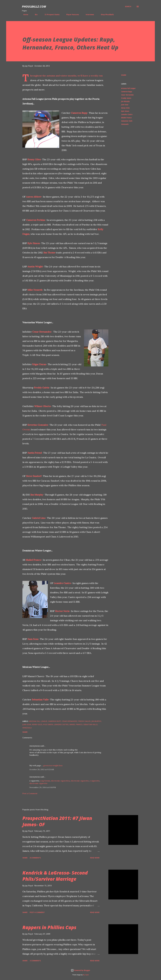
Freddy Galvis (42, 388)
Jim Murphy (37, 495)
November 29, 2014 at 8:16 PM (43, 787)
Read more (95, 858)
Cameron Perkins (36, 220)
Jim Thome (49, 253)
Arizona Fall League (128, 88)
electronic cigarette (80, 781)
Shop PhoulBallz (106, 14)
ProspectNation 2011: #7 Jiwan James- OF (57, 821)
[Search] (128, 7)
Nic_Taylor (86, 975)
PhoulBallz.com (34, 6)
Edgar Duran (39, 364)
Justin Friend (35, 453)
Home (24, 14)
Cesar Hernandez (42, 332)
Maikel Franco (33, 560)
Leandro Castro (62, 583)
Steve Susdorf (34, 476)
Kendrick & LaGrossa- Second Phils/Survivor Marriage (55, 876)
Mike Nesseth (35, 290)
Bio (35, 14)
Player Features (71, 14)
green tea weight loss (53, 765)
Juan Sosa (33, 639)
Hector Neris (62, 611)
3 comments (35, 961)
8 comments (35, 858)
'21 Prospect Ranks (51, 14)
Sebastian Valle (40, 700)
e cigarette (95, 781)
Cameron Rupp (79, 113)
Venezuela (125, 124)
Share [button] (124, 75)
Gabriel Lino (39, 518)
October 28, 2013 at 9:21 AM (42, 769)
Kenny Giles (34, 159)
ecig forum (45, 781)
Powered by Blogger (80, 970)
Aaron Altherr (34, 197)
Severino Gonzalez (38, 425)
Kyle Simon (34, 243)
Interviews (88, 14)
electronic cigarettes (60, 781)
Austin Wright (35, 267)
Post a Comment (30, 793)
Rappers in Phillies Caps (49, 927)
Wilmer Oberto (43, 406)
